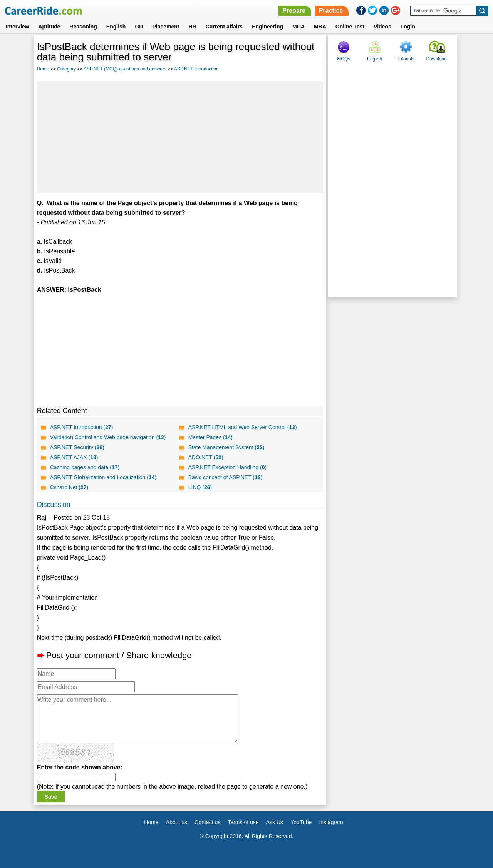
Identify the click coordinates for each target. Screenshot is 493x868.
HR (192, 27)
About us (177, 822)
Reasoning (83, 27)
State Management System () (226, 447)
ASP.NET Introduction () (82, 427)
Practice (331, 11)
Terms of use (243, 822)
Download (436, 59)
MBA (320, 27)
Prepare (294, 11)
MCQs (344, 59)
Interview (18, 27)
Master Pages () (210, 437)
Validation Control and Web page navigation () (108, 437)
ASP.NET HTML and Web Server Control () (243, 427)
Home (43, 69)
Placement (166, 27)
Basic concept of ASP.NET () (226, 477)
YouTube (301, 822)
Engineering (267, 27)
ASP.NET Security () (77, 447)
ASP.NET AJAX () (74, 457)
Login (408, 27)
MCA (298, 27)
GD (139, 27)
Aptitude (49, 27)
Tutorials (406, 59)
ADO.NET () (206, 457)
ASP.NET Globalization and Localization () (103, 477)
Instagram (331, 822)
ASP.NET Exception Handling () (227, 467)
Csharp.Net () (69, 487)
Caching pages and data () (85, 467)
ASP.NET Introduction (196, 69)
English (116, 27)
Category (66, 69)
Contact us (207, 822)
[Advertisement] (180, 137)
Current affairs (224, 27)
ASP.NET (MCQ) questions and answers (125, 69)
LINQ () (200, 487)
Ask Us (275, 822)
